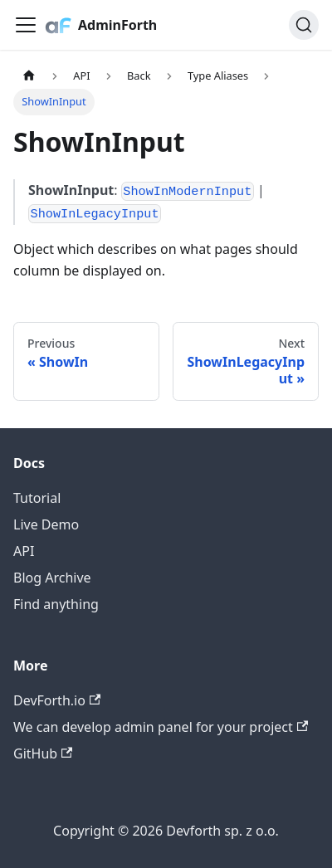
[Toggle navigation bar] (26, 25)
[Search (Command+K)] (304, 25)
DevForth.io (57, 700)
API (24, 551)
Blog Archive (52, 578)
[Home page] (29, 76)
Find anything (56, 604)
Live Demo (46, 524)
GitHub (43, 753)
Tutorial (37, 498)
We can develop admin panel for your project (161, 727)
